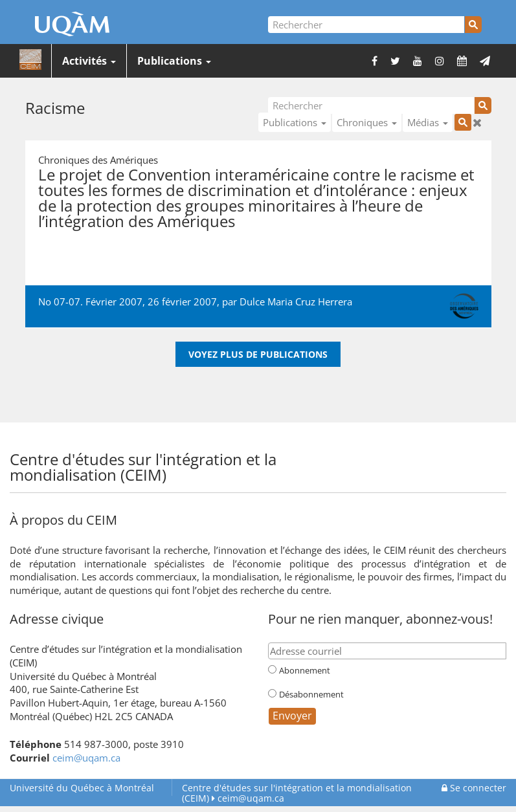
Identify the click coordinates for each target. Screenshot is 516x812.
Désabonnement (311, 694)
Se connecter (474, 788)
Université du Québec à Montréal (82, 788)
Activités (89, 61)
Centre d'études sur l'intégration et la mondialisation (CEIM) (297, 793)
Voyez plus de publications (258, 354)
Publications (174, 61)
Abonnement (305, 670)
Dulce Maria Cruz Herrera (296, 302)
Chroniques (367, 122)
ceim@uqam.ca (86, 758)
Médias (428, 122)
